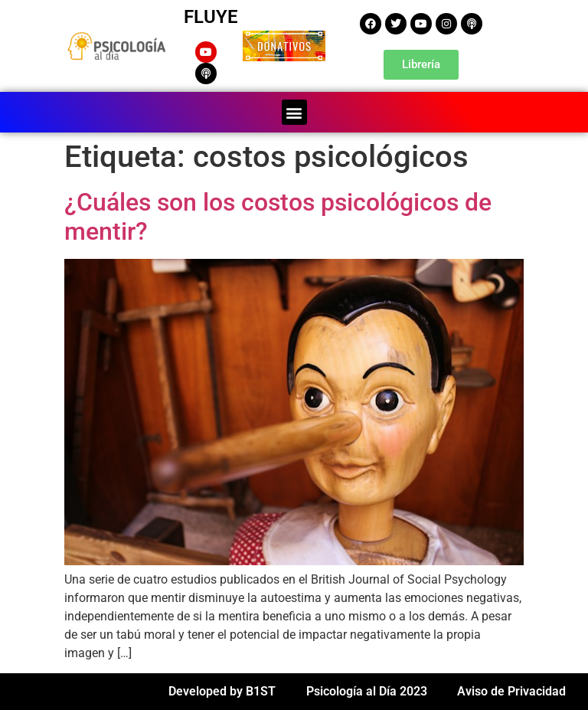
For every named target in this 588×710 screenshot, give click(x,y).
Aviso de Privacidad (511, 691)
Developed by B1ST (222, 691)
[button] (294, 112)
